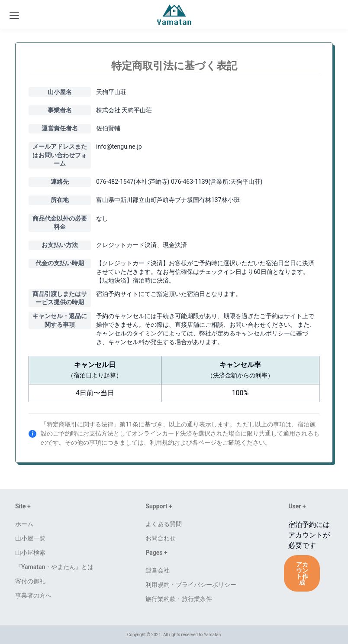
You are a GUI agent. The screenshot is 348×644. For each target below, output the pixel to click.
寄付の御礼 (30, 581)
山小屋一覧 (30, 538)
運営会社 (158, 570)
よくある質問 (164, 524)
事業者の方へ (33, 595)
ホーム (24, 524)
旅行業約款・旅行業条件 (179, 599)
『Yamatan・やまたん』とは (54, 567)
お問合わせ (161, 538)
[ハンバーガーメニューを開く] (13, 15)
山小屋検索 (30, 553)
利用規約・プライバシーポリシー (191, 585)
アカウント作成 (302, 573)
